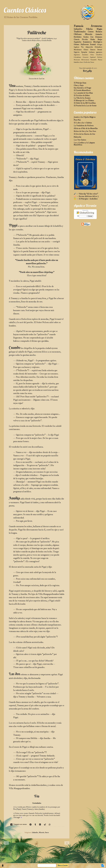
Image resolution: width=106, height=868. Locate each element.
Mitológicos (98, 42)
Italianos (92, 52)
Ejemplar (84, 52)
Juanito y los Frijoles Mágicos (85, 117)
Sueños (86, 37)
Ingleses (76, 47)
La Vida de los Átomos (82, 98)
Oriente (76, 45)
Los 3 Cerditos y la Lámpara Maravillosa (84, 144)
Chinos (86, 50)
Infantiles (35, 833)
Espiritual (93, 57)
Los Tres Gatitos (80, 140)
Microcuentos (85, 60)
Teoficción (87, 62)
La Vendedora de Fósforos (84, 126)
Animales (99, 34)
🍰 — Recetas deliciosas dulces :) (86, 196)
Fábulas (89, 29)
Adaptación (89, 47)
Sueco (47, 833)
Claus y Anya (79, 85)
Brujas (100, 40)
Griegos (100, 45)
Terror (92, 62)
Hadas (93, 40)
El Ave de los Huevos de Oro (84, 134)
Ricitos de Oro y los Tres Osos (85, 131)
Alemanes (99, 37)
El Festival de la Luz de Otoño (85, 106)
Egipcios (77, 52)
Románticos (87, 42)
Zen (92, 37)
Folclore (100, 57)
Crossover (86, 57)
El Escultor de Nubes (82, 96)
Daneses (93, 50)
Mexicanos (77, 60)
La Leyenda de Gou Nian (83, 93)
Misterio (42, 833)
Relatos (99, 32)
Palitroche (77, 137)
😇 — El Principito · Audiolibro (86, 199)
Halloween (85, 45)
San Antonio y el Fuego (82, 88)
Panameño (94, 60)
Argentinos (77, 55)
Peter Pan (77, 120)
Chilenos (78, 34)
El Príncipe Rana (80, 83)
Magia (99, 29)
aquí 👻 (20, 817)
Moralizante (78, 50)
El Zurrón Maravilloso (82, 90)
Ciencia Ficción (81, 40)
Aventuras (96, 26)
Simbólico (77, 62)
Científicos (99, 55)
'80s (82, 47)
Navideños (78, 37)
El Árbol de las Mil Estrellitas (85, 103)
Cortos (91, 32)
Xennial (93, 45)
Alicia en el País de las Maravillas (86, 128)
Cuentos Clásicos (25, 10)
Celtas (92, 55)
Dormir (100, 50)
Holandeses (98, 47)
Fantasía (79, 26)
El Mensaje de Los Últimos (84, 101)
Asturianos (85, 55)
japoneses (99, 52)
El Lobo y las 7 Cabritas (83, 123)
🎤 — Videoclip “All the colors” (86, 194)
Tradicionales (80, 32)
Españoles (78, 42)
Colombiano (77, 57)
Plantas (100, 60)
